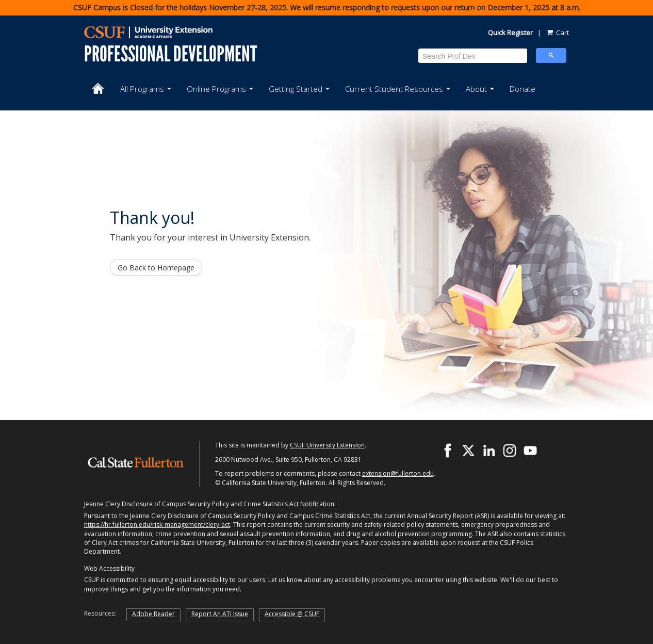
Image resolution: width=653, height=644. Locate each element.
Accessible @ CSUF (292, 614)
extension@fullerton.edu (398, 473)
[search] (473, 56)
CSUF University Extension (327, 445)
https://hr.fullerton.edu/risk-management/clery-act (157, 525)
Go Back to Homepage (156, 268)
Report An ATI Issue (220, 614)
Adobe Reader (153, 614)
